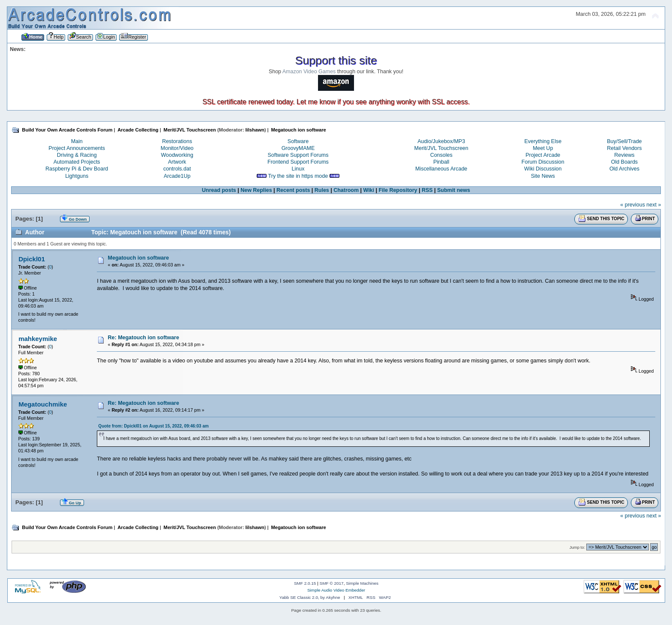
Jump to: (577, 547)
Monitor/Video (177, 148)
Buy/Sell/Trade (624, 141)
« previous (633, 205)
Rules (322, 190)
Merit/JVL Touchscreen (441, 148)
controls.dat (177, 169)
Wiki (369, 190)
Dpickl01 (32, 259)
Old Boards (624, 162)
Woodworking (177, 155)
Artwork (177, 162)
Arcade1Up (177, 176)
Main (77, 141)
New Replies (256, 190)
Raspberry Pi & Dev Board (77, 169)
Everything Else (543, 141)
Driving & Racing (77, 155)
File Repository (398, 190)
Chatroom (346, 190)
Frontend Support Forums (298, 162)
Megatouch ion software (139, 258)
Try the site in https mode (298, 176)
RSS (427, 190)
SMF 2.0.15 (305, 583)
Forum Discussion (543, 162)
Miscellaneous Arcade (441, 169)
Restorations (177, 141)
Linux (298, 169)
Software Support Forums (298, 155)
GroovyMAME (298, 148)
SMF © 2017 (332, 583)
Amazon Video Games (309, 72)
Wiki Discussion (543, 169)
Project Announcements (77, 148)
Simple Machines (362, 583)
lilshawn (255, 130)
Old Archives (624, 169)
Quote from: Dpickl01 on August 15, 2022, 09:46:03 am (153, 426)
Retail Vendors (624, 148)
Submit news (454, 190)
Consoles (441, 155)
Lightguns (77, 176)
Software (298, 141)
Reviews (624, 155)
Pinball (441, 162)
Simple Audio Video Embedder (336, 590)
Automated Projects (77, 162)
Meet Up (543, 148)
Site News (543, 176)
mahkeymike (38, 339)
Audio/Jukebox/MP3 (441, 141)
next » (654, 205)
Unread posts (219, 190)
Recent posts (293, 190)
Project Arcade (543, 155)
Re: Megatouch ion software (144, 338)
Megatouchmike (43, 404)
